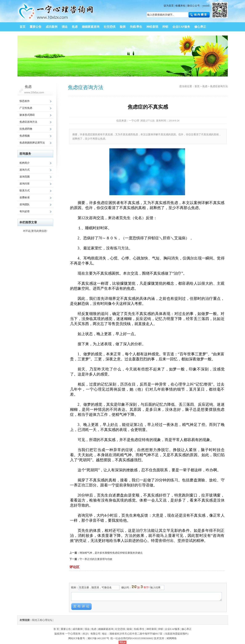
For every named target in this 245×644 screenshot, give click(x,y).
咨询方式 (25, 170)
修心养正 (187, 629)
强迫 (87, 629)
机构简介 (25, 163)
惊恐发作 (25, 101)
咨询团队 (25, 204)
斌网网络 (172, 638)
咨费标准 (25, 198)
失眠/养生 (139, 629)
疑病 (129, 629)
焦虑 (205, 86)
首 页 (56, 629)
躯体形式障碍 (27, 115)
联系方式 (25, 191)
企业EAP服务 (172, 629)
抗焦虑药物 (26, 129)
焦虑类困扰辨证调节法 (32, 143)
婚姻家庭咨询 (106, 629)
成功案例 (78, 629)
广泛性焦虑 (26, 108)
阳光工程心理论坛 (42, 620)
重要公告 (66, 629)
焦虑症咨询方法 (28, 122)
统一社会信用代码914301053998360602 (132, 638)
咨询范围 (25, 177)
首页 (197, 86)
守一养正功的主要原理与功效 (96, 559)
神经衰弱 (151, 629)
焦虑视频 (25, 136)
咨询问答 (25, 184)
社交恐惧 (120, 629)
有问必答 (25, 211)
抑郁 (161, 629)
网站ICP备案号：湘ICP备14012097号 (89, 638)
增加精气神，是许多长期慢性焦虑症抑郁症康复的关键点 (111, 553)
